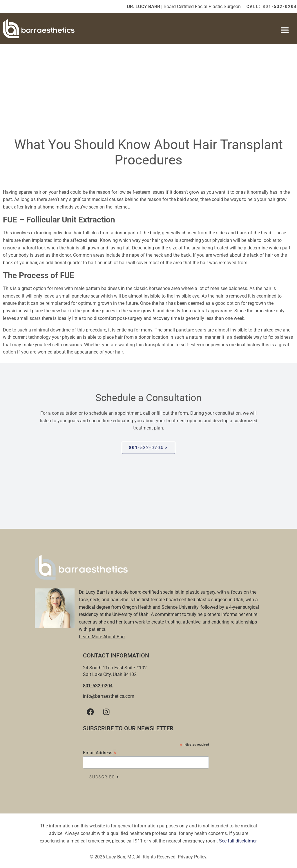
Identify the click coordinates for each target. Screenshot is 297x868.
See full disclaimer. (238, 841)
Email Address (100, 752)
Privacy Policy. (193, 857)
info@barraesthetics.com (109, 696)
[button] (285, 30)
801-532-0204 (98, 686)
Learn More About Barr (102, 637)
